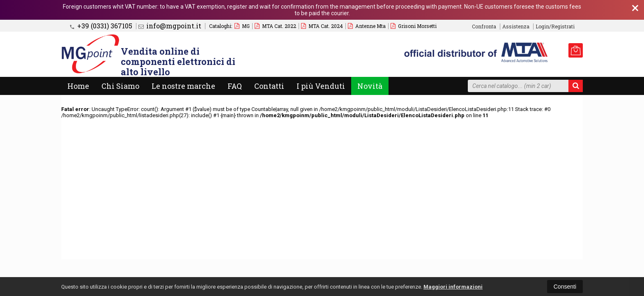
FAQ (235, 86)
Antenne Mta (367, 26)
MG (242, 26)
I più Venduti (321, 86)
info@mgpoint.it (170, 26)
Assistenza (516, 27)
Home (78, 86)
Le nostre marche (183, 86)
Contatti (269, 86)
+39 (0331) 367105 (101, 26)
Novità (370, 86)
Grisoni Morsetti (414, 26)
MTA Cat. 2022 (275, 26)
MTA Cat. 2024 (322, 26)
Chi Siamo (120, 86)
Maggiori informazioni (453, 287)
